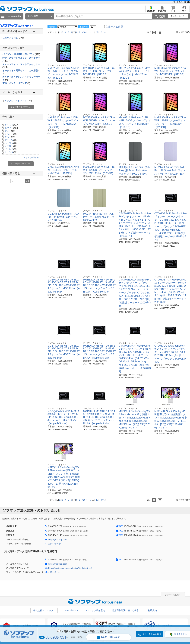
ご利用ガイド (162, 10)
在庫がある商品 (13, 38)
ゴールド (11, 149)
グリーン (11, 140)
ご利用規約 (178, 2)
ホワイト (11, 128)
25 (97, 32)
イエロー (11, 146)
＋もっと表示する (31, 158)
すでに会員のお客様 (152, 634)
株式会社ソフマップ (43, 610)
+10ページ (87, 32)
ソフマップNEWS (69, 610)
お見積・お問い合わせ (108, 637)
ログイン (184, 10)
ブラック (11, 125)
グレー (10, 131)
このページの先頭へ (173, 595)
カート (173, 10)
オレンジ (11, 152)
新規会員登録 (151, 10)
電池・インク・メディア (16, 83)
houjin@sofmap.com (58, 539)
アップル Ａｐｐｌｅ (18, 101)
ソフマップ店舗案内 (95, 610)
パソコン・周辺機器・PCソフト (21, 54)
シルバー (11, 134)
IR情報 (187, 2)
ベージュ (11, 143)
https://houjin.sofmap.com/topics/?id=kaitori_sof (70, 568)
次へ (103, 32)
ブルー (10, 137)
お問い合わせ (54, 544)
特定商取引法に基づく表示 (125, 610)
